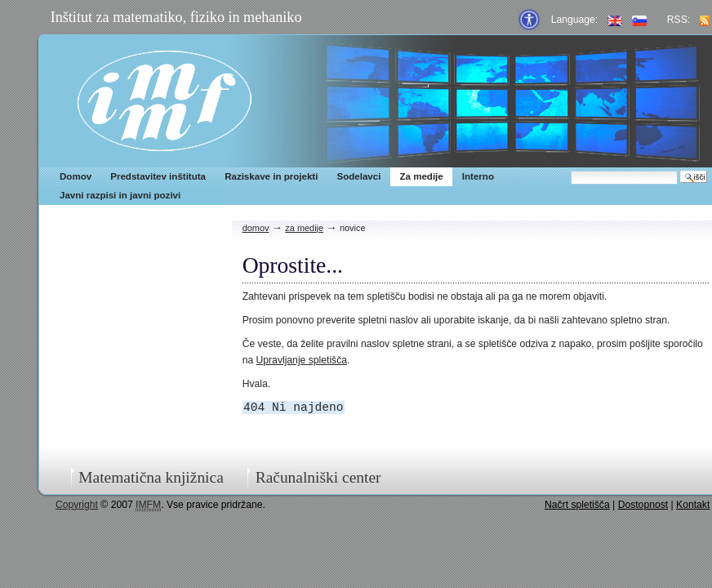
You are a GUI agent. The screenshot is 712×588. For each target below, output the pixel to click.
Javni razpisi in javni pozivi (120, 195)
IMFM (165, 101)
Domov (76, 176)
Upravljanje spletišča (302, 360)
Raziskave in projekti (271, 176)
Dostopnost (643, 505)
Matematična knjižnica (151, 477)
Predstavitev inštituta (158, 176)
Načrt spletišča (577, 505)
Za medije (421, 176)
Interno (478, 176)
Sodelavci (358, 176)
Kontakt (693, 505)
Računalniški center (318, 477)
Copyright (77, 505)
